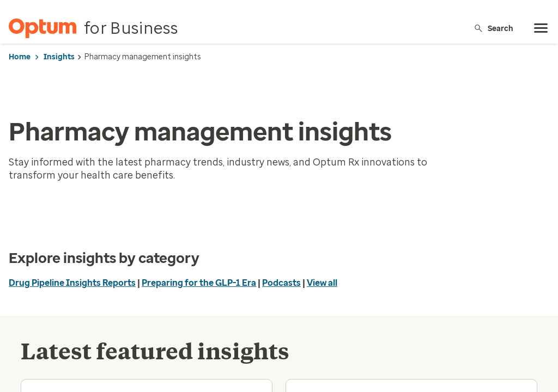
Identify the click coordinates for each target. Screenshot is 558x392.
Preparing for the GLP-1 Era (199, 283)
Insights (59, 57)
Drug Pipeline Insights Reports (72, 283)
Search (493, 28)
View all (322, 283)
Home (20, 57)
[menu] (541, 28)
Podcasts (281, 283)
